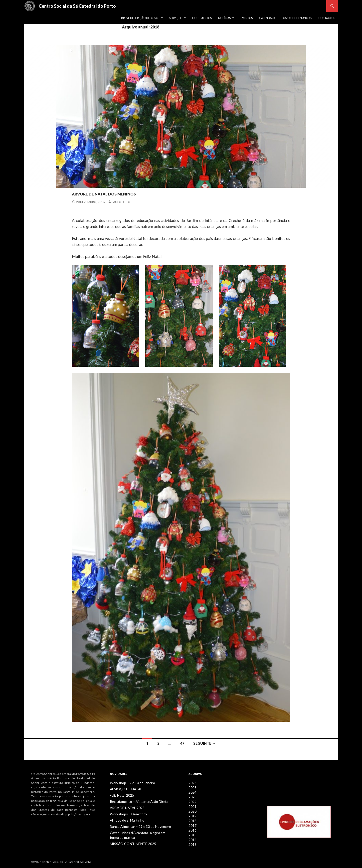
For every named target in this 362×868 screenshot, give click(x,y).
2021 (192, 805)
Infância (80, 184)
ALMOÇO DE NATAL (123, 789)
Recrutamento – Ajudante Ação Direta (135, 801)
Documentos (202, 18)
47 (182, 743)
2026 (192, 783)
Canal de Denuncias (297, 18)
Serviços (176, 18)
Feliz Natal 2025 (121, 795)
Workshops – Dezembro (126, 813)
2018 (192, 819)
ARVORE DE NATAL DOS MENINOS (136, 192)
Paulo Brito (121, 202)
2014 (192, 837)
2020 (192, 810)
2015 (192, 832)
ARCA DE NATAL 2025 (124, 807)
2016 (192, 828)
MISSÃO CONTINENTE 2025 (129, 841)
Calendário (268, 18)
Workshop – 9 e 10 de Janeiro (129, 783)
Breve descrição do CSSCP (140, 18)
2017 (192, 823)
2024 (192, 792)
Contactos (327, 18)
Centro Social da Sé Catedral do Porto (77, 6)
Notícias (224, 18)
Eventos (247, 18)
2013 (192, 841)
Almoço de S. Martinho (125, 819)
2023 (192, 796)
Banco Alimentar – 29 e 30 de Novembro (137, 825)
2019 (192, 814)
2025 (192, 787)
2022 (192, 801)
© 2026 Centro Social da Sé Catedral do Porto (61, 862)
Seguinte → (204, 743)
